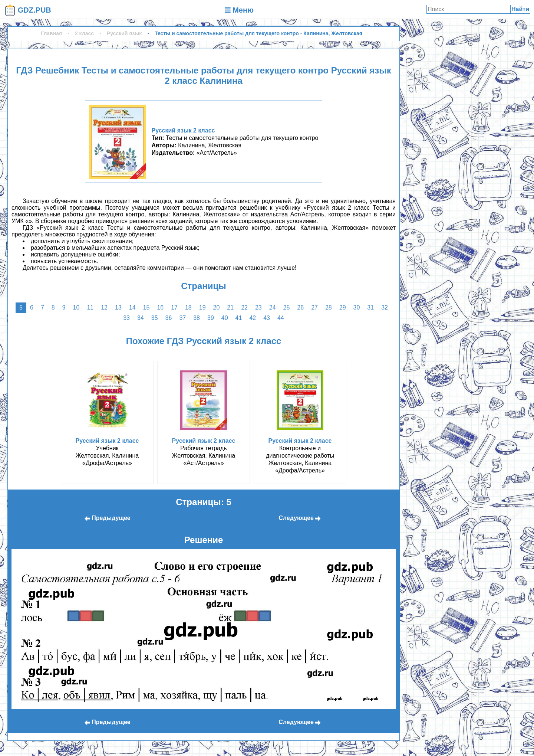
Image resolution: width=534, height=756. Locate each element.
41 (239, 318)
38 (197, 318)
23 (258, 307)
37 (182, 318)
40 (225, 318)
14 (132, 307)
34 (141, 318)
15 (146, 307)
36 (169, 318)
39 (211, 318)
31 (370, 307)
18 (188, 307)
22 (244, 307)
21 (230, 307)
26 (300, 307)
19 (202, 307)
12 (104, 307)
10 (76, 307)
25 (287, 307)
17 (174, 307)
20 (217, 307)
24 (273, 307)
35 (155, 318)
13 (118, 307)
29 (343, 307)
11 (90, 307)
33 (126, 318)
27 (314, 307)
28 (329, 307)
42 (253, 318)
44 (281, 318)
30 (357, 307)
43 (267, 318)
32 (385, 307)
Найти (520, 9)
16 (160, 307)
